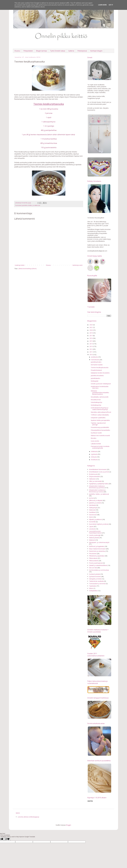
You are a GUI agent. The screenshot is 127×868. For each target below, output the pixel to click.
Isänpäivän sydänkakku (98, 418)
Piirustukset (93, 554)
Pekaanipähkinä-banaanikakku (100, 430)
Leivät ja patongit (95, 535)
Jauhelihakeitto (95, 378)
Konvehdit (92, 522)
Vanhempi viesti (77, 265)
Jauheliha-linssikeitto (97, 376)
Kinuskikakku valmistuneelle (100, 397)
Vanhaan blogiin (96, 51)
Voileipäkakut (93, 591)
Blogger (69, 825)
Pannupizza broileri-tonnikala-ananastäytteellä (100, 447)
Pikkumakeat (93, 558)
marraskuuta (95, 360)
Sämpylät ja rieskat (95, 579)
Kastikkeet (92, 512)
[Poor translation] (7, 839)
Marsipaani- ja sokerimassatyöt (99, 542)
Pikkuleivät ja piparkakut (97, 556)
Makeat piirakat (94, 538)
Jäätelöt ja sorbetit (95, 503)
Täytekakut (93, 586)
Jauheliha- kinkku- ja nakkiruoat (31, 205)
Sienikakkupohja (96, 405)
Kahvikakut (93, 505)
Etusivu (17, 51)
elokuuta (94, 457)
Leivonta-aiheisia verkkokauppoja (28, 817)
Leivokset (92, 529)
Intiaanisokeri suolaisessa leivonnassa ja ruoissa (97, 491)
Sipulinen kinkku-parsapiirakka (100, 420)
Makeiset (92, 540)
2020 (91, 330)
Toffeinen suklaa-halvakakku (100, 415)
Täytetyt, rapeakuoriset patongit (98, 424)
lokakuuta (94, 451)
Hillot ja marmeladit (95, 481)
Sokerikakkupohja (96, 402)
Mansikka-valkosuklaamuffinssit (101, 412)
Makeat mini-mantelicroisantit (100, 435)
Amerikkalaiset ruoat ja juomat (99, 472)
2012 (91, 349)
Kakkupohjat (93, 508)
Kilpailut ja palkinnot (95, 519)
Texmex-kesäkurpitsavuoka (100, 367)
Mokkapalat (95, 381)
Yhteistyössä (82, 51)
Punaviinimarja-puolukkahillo (100, 427)
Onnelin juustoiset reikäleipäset (101, 384)
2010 (91, 355)
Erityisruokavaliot (95, 476)
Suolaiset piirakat (95, 574)
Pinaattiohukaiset (96, 370)
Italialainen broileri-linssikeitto (100, 373)
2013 (91, 346)
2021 (91, 327)
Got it (111, 5)
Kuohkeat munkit (96, 433)
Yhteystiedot (28, 51)
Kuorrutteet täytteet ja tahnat (99, 524)
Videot (91, 588)
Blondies (94, 438)
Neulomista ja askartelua (97, 551)
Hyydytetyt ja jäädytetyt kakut (99, 484)
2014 (91, 344)
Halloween (92, 479)
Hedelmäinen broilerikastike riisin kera (100, 387)
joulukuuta (95, 357)
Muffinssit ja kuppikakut (97, 546)
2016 (91, 338)
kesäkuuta (95, 460)
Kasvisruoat (93, 515)
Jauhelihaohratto (96, 362)
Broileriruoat (93, 474)
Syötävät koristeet (95, 576)
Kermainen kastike (97, 365)
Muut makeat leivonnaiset (97, 549)
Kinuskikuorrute (96, 400)
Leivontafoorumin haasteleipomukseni (95, 532)
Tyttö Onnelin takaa (58, 51)
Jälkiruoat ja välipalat (96, 500)
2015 (91, 341)
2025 (91, 325)
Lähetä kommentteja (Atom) (27, 269)
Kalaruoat (92, 510)
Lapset (91, 526)
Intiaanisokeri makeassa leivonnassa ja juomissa (97, 487)
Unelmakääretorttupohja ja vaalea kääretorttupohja (100, 409)
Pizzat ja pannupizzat (96, 563)
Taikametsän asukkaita (96, 581)
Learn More (102, 5)
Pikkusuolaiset (94, 561)
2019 (91, 333)
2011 (91, 352)
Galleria (71, 51)
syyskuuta (94, 454)
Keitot (91, 517)
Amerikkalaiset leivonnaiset (98, 469)
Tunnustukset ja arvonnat (97, 584)
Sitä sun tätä (93, 568)
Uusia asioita (95, 441)
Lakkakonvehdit (96, 444)
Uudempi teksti (20, 265)
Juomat (91, 498)
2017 (91, 336)
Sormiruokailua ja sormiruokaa (99, 570)
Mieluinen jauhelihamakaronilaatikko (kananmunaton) (100, 393)
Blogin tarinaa (41, 51)
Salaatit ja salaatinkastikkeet (98, 565)
